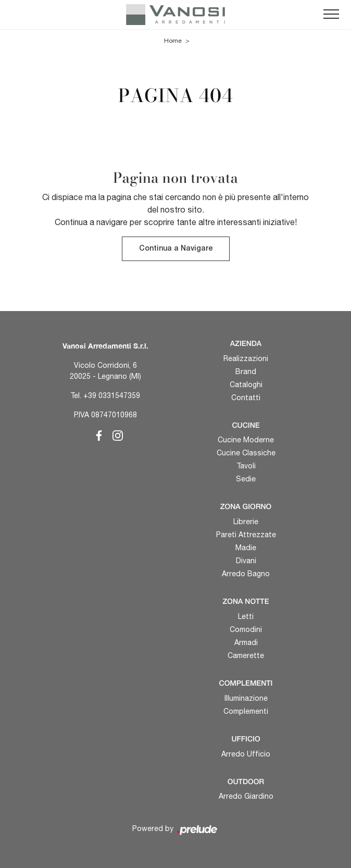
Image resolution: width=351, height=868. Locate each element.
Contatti (246, 398)
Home (173, 41)
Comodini (246, 629)
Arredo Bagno (246, 574)
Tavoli (246, 466)
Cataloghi (246, 385)
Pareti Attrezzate (246, 535)
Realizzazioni (246, 358)
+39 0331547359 (112, 395)
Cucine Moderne (246, 440)
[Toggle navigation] (331, 15)
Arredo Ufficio (246, 754)
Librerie (246, 522)
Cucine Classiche (246, 453)
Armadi (246, 642)
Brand (246, 371)
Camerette (246, 655)
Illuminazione (246, 698)
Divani (246, 561)
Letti (246, 616)
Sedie (246, 479)
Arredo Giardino (246, 796)
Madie (246, 548)
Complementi (246, 711)
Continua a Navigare (176, 249)
